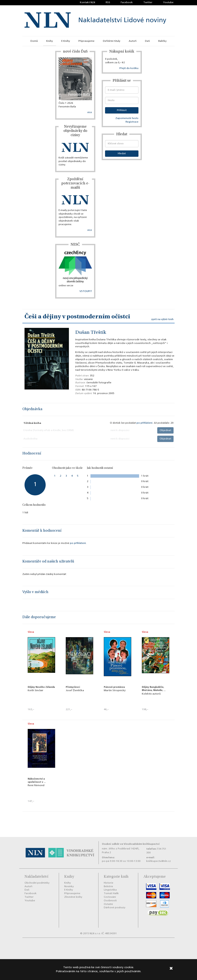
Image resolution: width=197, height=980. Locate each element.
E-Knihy (66, 41)
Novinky (69, 887)
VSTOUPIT (86, 291)
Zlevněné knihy (73, 897)
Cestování (110, 897)
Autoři (133, 41)
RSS (108, 3)
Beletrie (108, 887)
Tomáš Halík (111, 893)
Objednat (165, 430)
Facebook (127, 3)
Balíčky (162, 41)
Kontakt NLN (88, 3)
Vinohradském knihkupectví (142, 844)
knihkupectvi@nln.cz (159, 861)
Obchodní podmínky (37, 883)
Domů (34, 41)
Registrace (132, 122)
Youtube (168, 3)
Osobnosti (110, 901)
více (90, 112)
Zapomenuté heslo (127, 118)
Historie (109, 883)
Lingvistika (110, 890)
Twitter (148, 3)
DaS (147, 41)
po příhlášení (144, 423)
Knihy (50, 41)
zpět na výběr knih (162, 319)
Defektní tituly (112, 41)
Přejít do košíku (129, 68)
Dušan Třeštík (91, 333)
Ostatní (108, 904)
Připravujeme (86, 41)
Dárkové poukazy (115, 908)
